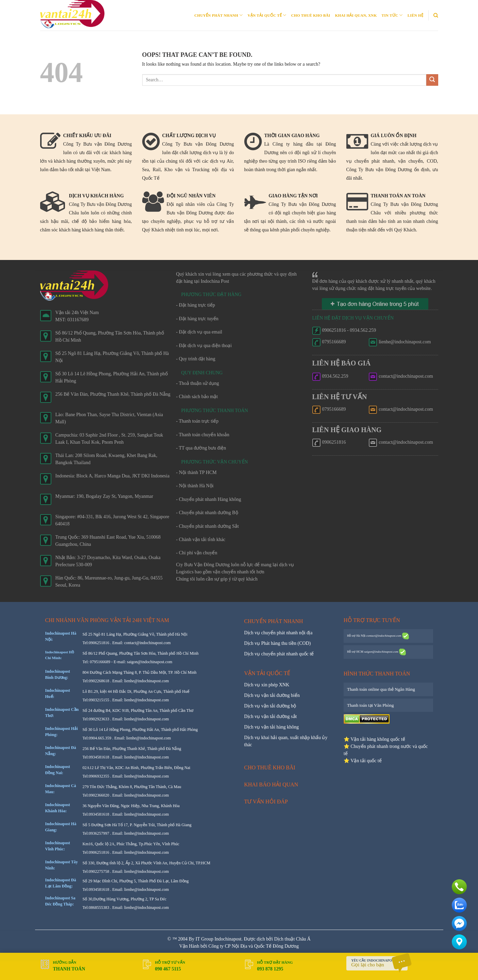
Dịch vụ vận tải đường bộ (270, 706)
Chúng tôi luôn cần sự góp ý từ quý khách (217, 579)
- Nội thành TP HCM (196, 472)
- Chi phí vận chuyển (197, 553)
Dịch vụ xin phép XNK (267, 685)
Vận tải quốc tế (267, 15)
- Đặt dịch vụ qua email (199, 332)
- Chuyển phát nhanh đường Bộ (207, 513)
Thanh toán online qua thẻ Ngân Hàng (381, 689)
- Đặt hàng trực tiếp (196, 305)
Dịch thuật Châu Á (292, 939)
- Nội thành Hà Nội (195, 486)
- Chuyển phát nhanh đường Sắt (208, 526)
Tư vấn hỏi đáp (266, 802)
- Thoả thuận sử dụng (198, 383)
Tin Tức (392, 15)
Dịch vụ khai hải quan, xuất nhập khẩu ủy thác (286, 741)
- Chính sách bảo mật (197, 397)
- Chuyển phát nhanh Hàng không (209, 499)
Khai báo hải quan (271, 785)
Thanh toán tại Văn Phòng (370, 705)
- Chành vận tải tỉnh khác (201, 540)
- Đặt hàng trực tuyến (197, 319)
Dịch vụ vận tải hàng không (272, 727)
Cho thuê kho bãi (311, 15)
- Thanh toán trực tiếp (197, 421)
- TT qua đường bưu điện (201, 448)
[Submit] (432, 80)
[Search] (436, 15)
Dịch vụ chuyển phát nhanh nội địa (278, 633)
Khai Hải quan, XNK (356, 15)
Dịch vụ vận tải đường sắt (271, 716)
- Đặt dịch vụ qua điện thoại (204, 346)
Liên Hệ (415, 15)
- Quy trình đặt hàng (196, 359)
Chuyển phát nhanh (218, 15)
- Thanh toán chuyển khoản (203, 435)
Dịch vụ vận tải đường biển (272, 695)
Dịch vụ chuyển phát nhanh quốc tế (279, 654)
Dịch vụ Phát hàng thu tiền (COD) (278, 643)
